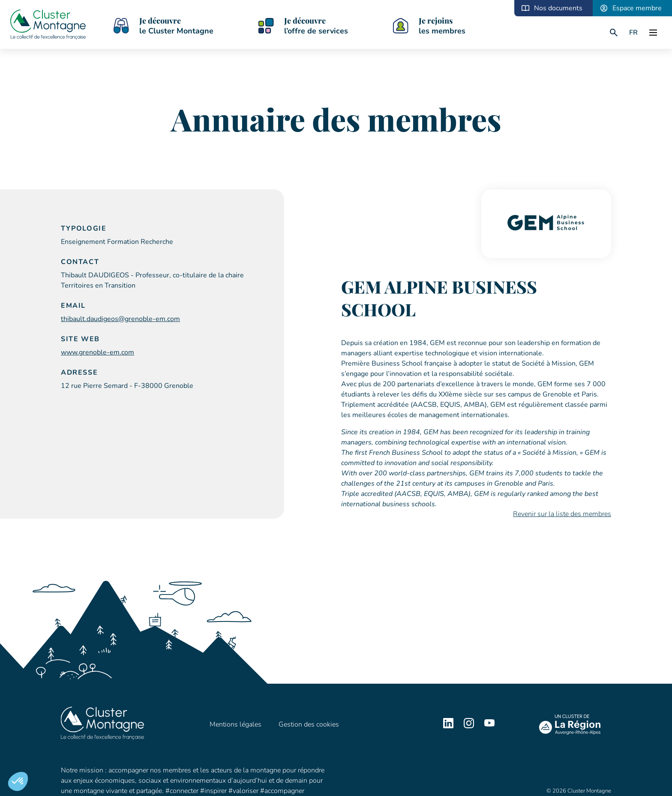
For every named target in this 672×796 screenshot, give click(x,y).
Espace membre (637, 8)
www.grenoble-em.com (97, 352)
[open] (653, 33)
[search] (614, 33)
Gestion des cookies (309, 724)
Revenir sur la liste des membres (562, 514)
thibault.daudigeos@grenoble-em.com (120, 319)
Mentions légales (235, 724)
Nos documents (558, 8)
